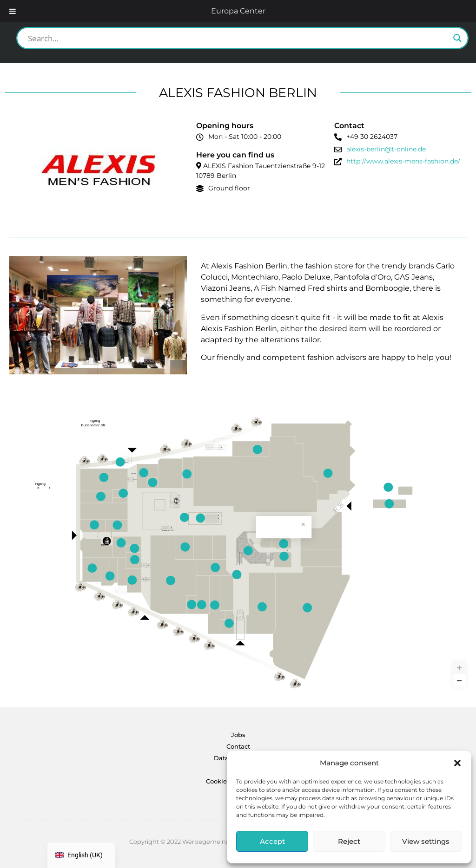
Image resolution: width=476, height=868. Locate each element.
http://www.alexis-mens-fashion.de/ (403, 161)
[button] (457, 763)
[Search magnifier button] (457, 38)
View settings (426, 841)
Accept (272, 841)
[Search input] (238, 38)
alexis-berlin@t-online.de (386, 149)
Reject (349, 841)
